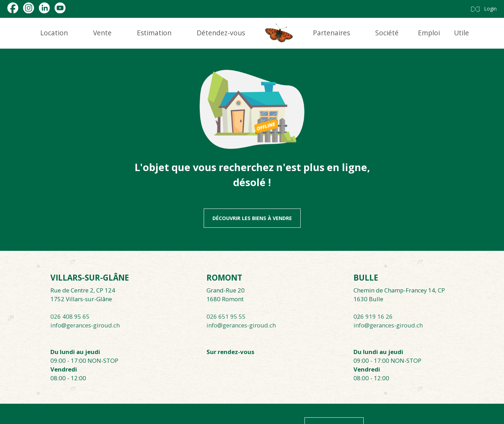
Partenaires (331, 33)
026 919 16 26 (373, 316)
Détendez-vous (221, 33)
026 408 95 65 (70, 316)
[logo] (279, 33)
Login (491, 9)
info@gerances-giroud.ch (85, 325)
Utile (461, 33)
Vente (102, 33)
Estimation (154, 33)
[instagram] (29, 8)
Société (387, 33)
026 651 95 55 (226, 316)
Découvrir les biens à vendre (252, 218)
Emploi (429, 33)
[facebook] (13, 8)
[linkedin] (44, 8)
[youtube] (60, 8)
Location (54, 33)
